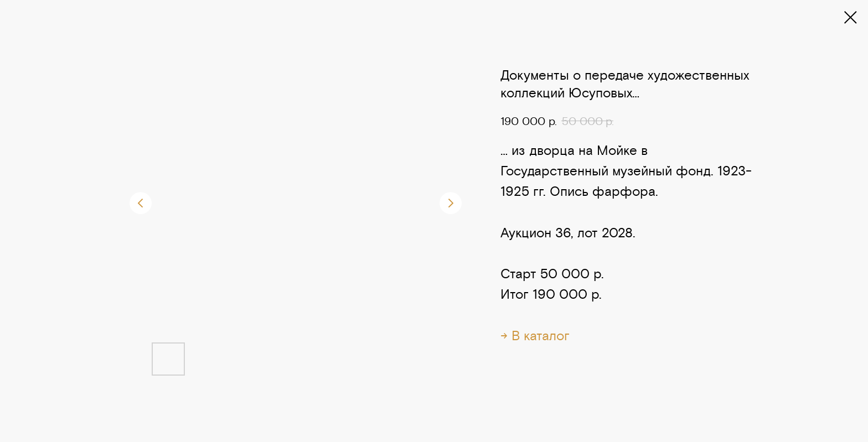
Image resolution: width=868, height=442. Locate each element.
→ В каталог (535, 336)
